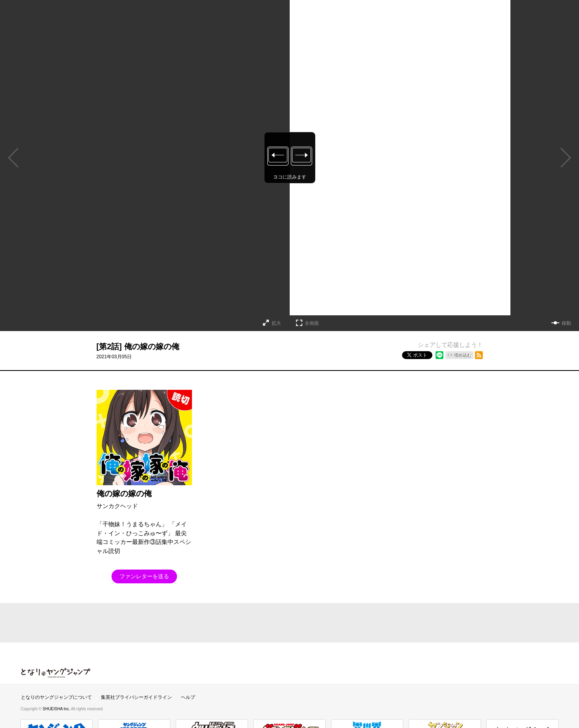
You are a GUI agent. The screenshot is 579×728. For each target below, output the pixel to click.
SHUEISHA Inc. (57, 709)
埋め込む (463, 355)
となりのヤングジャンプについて (56, 697)
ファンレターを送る (144, 576)
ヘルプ (188, 697)
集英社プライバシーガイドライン (136, 697)
